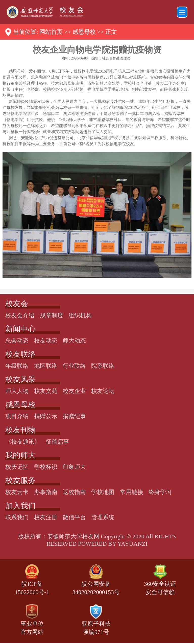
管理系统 (103, 517)
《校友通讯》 (23, 442)
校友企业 (74, 391)
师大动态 (74, 341)
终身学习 (160, 492)
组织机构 (80, 315)
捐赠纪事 (74, 416)
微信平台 (74, 517)
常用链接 (132, 492)
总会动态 (17, 341)
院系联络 (103, 366)
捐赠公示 (46, 416)
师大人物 (17, 391)
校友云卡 (17, 492)
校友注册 (46, 517)
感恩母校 (84, 32)
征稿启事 (57, 442)
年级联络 (17, 366)
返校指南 (74, 492)
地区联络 (46, 366)
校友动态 (46, 341)
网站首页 (51, 32)
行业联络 (74, 366)
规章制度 (52, 315)
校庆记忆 (17, 467)
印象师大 (74, 467)
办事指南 (46, 492)
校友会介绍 (20, 315)
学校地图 (103, 492)
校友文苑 (46, 391)
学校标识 (46, 467)
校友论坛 (103, 391)
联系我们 (17, 517)
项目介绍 (17, 416)
